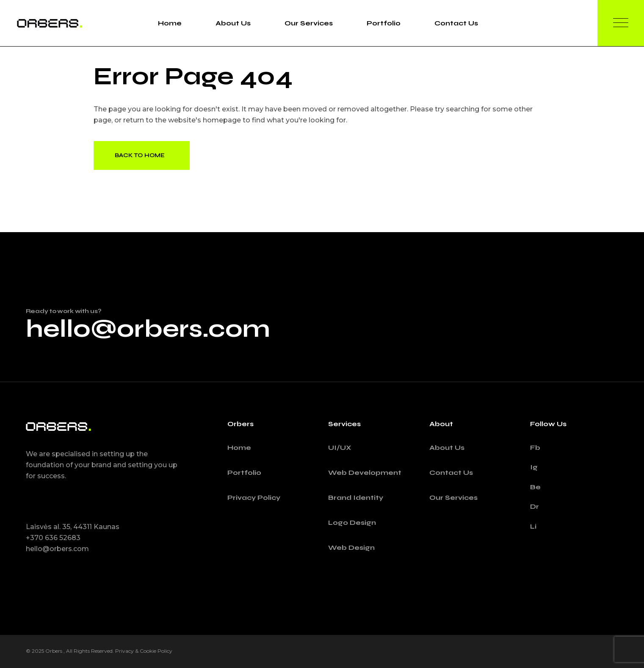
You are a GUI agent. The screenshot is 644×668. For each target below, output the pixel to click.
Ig (534, 467)
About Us (447, 448)
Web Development (365, 473)
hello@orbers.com (148, 329)
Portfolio (244, 473)
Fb (535, 448)
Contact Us (451, 473)
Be (535, 487)
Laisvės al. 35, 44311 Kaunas (73, 527)
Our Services (453, 498)
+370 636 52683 (53, 538)
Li (533, 526)
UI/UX (340, 448)
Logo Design (352, 522)
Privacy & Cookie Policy (144, 651)
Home (239, 448)
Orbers (54, 651)
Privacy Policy (254, 498)
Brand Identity (356, 498)
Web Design (351, 547)
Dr (535, 506)
